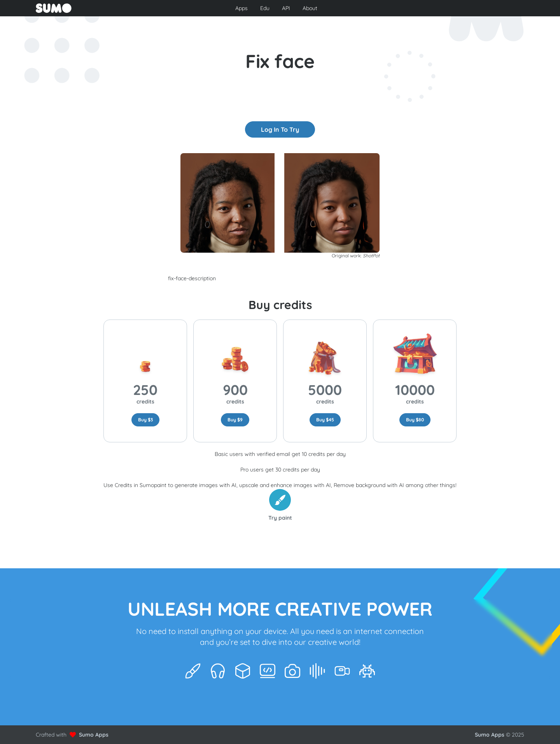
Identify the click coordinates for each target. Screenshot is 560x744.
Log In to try (280, 129)
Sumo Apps (94, 735)
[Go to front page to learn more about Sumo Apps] (116, 8)
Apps (241, 8)
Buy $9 (235, 420)
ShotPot (371, 256)
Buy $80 (415, 420)
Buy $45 (325, 420)
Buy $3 (145, 420)
